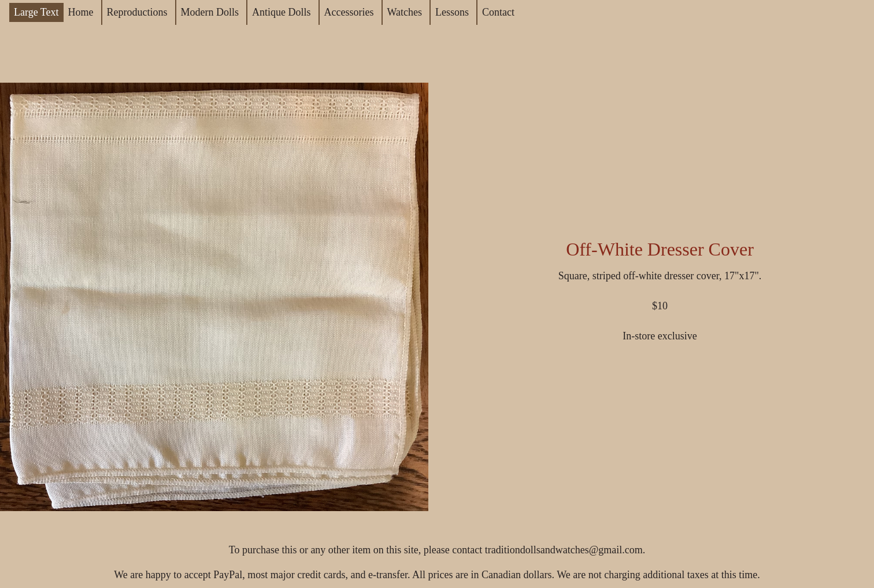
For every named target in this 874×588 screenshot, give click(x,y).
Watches (405, 12)
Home (81, 12)
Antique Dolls (282, 12)
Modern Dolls (210, 12)
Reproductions (137, 12)
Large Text (36, 12)
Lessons (452, 12)
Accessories (349, 12)
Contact (498, 12)
